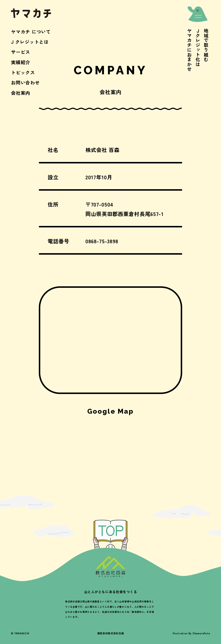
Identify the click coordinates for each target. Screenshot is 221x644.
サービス (21, 52)
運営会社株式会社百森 (111, 633)
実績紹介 (21, 62)
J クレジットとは (30, 42)
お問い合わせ (25, 82)
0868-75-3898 (102, 241)
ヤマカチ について (31, 31)
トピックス (23, 72)
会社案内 (21, 93)
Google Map (111, 411)
